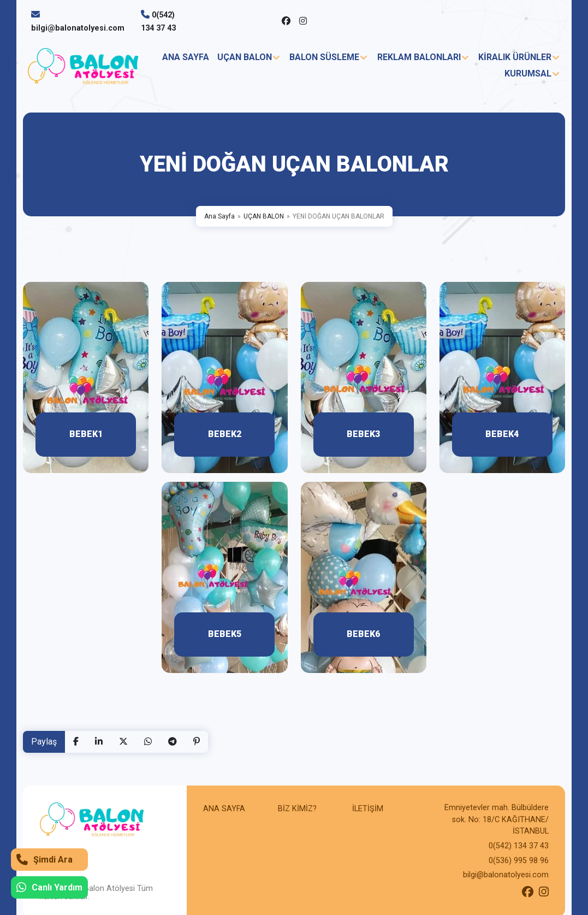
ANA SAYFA (186, 57)
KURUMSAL (528, 73)
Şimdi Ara (44, 860)
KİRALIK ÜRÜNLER (515, 57)
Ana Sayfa (219, 216)
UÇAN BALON (245, 57)
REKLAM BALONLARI (419, 57)
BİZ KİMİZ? (297, 809)
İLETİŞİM (368, 809)
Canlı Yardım (49, 887)
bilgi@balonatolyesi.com (78, 28)
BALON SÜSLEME (324, 57)
